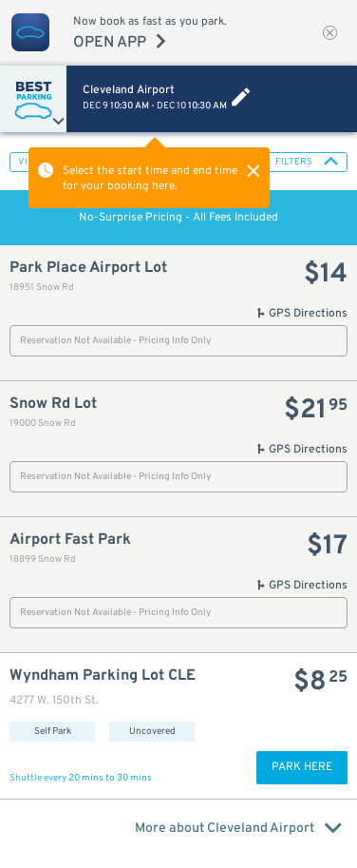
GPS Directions (301, 314)
